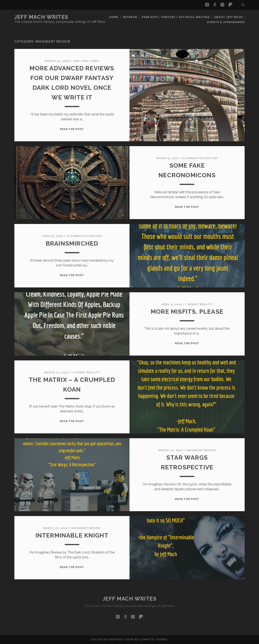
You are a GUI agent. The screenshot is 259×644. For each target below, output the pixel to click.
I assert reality (199, 304)
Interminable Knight (72, 535)
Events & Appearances (226, 22)
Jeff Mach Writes (41, 17)
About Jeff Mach (229, 17)
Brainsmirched (72, 243)
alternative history (200, 158)
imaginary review (201, 450)
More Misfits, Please (187, 312)
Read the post (72, 129)
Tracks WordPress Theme (112, 639)
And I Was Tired (86, 61)
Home (114, 17)
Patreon (130, 17)
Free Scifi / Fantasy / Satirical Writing (176, 17)
